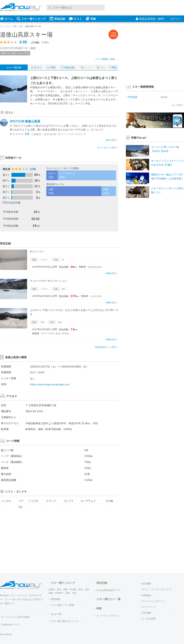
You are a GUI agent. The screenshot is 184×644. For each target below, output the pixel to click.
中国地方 (59, 593)
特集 (91, 19)
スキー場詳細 (14, 67)
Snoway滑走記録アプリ (107, 590)
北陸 (87, 589)
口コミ (75, 19)
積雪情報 (55, 599)
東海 (80, 589)
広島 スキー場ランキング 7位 (15, 53)
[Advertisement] (79, 535)
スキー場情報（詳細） (107, 59)
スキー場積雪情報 (140, 87)
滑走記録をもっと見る (107, 347)
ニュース (55, 614)
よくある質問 (148, 619)
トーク (86, 67)
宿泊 (101, 67)
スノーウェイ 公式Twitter (15, 617)
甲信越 (73, 589)
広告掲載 (146, 613)
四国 (68, 593)
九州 (74, 593)
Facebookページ (10, 624)
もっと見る (178, 105)
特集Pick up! (137, 138)
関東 (65, 589)
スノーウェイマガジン (107, 616)
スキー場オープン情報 (61, 605)
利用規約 (146, 595)
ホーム (6, 19)
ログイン (176, 19)
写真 (51, 67)
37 (44, 42)
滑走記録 (57, 19)
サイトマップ (148, 607)
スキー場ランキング (31, 19)
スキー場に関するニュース (64, 621)
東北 (59, 589)
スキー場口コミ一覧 (108, 599)
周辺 (113, 67)
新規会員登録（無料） (151, 19)
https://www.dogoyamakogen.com (50, 384)
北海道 (52, 589)
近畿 (51, 593)
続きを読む (112, 140)
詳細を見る (112, 273)
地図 (33, 48)
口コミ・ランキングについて (156, 589)
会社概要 (146, 583)
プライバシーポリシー (153, 601)
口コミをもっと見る (108, 147)
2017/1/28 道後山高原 (25, 121)
